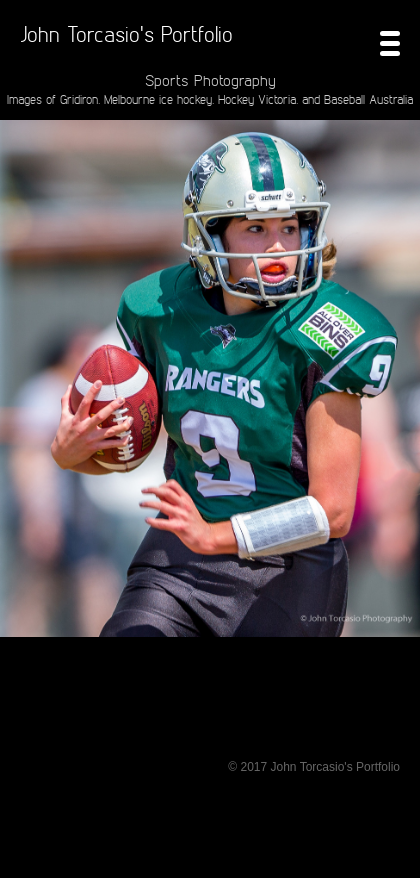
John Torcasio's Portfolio (126, 33)
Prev (22, 421)
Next (397, 421)
